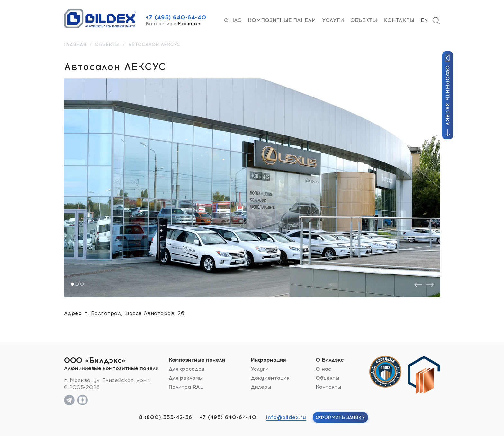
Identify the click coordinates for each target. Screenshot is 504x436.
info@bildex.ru (286, 417)
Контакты (399, 20)
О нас (233, 20)
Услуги (333, 20)
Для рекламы (186, 378)
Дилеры (261, 387)
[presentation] (418, 285)
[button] (72, 284)
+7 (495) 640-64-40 (176, 17)
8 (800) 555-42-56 (166, 417)
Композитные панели (282, 20)
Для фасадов (186, 369)
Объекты (364, 20)
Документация (270, 378)
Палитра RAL (186, 387)
